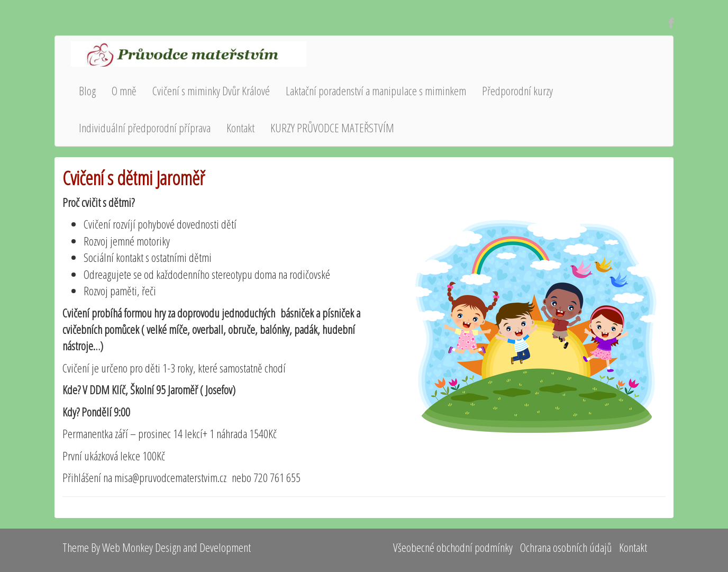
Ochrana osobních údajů (566, 547)
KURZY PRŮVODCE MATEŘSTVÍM (332, 128)
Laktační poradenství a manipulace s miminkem (376, 90)
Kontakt (240, 128)
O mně (124, 90)
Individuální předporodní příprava (145, 128)
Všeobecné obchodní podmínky (453, 547)
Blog (87, 90)
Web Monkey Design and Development (176, 547)
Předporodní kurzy (517, 90)
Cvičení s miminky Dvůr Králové (211, 90)
